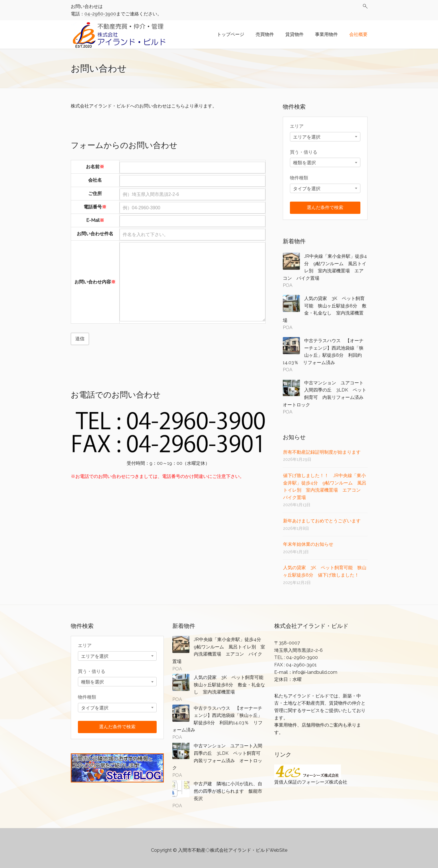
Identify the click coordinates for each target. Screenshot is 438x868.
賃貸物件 (294, 34)
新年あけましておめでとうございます (322, 521)
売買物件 (265, 34)
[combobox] (325, 137)
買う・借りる (304, 152)
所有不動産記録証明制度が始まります (322, 452)
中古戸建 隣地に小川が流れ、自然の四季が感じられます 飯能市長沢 (228, 791)
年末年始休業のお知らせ (308, 544)
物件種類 (299, 178)
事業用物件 (326, 34)
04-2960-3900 (100, 14)
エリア (297, 126)
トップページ (231, 34)
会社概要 (358, 34)
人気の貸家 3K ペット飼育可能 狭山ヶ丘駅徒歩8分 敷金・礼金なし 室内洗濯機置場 (231, 685)
